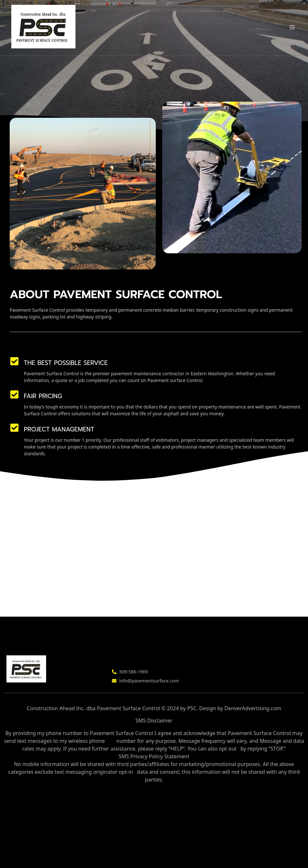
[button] (292, 28)
